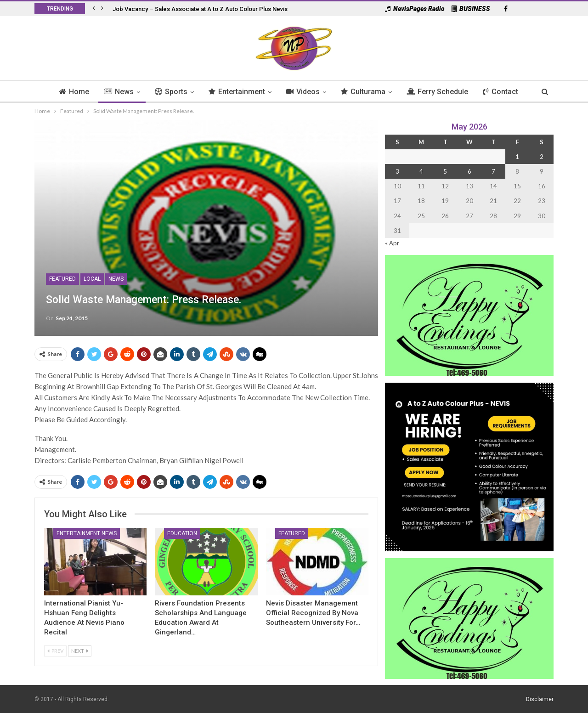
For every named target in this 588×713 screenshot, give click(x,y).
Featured (62, 279)
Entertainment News (87, 533)
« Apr (392, 243)
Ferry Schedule (441, 92)
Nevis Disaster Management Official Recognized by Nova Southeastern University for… (313, 613)
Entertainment (236, 92)
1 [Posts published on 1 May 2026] (517, 157)
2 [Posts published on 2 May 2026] (542, 157)
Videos (303, 92)
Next (80, 651)
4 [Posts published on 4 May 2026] (421, 171)
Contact (505, 92)
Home (69, 92)
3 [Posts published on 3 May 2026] (397, 171)
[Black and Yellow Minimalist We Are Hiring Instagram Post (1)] (469, 466)
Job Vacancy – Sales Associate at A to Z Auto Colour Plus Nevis (200, 9)
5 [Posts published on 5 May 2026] (445, 171)
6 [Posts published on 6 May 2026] (469, 171)
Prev (55, 651)
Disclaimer (540, 699)
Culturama (365, 92)
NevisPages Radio (415, 9)
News (115, 92)
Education (182, 533)
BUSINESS (471, 9)
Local (92, 279)
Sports (169, 92)
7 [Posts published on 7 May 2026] (493, 171)
